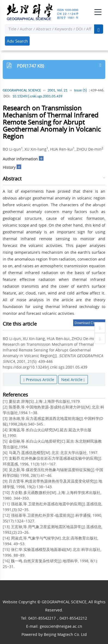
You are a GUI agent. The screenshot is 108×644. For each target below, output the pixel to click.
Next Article (73, 380)
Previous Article (38, 380)
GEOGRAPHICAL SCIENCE (22, 90)
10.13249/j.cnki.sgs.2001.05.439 (37, 96)
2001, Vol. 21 (57, 90)
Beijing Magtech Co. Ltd (65, 634)
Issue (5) (81, 90)
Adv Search (17, 41)
